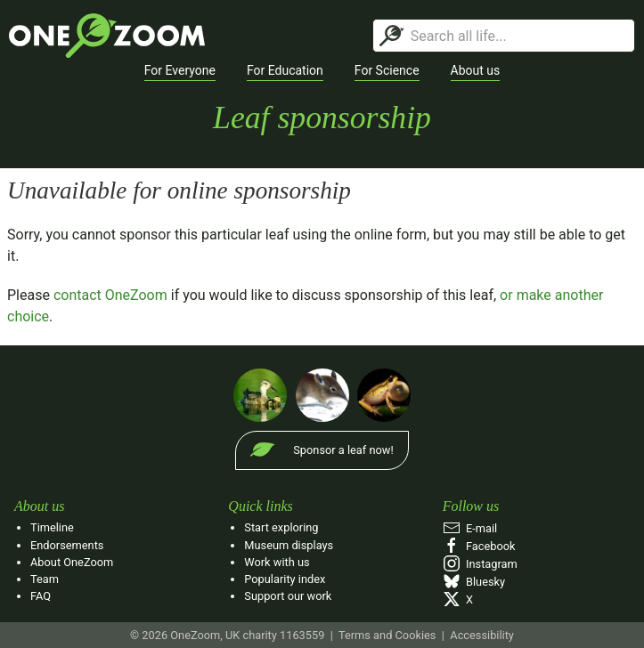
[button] (180, 71)
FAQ (41, 596)
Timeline (52, 527)
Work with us (277, 562)
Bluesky (474, 582)
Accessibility (482, 635)
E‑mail (470, 528)
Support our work (288, 596)
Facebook (479, 546)
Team (45, 579)
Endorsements (67, 545)
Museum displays (289, 545)
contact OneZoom (110, 295)
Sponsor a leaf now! (343, 450)
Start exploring (281, 527)
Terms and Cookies (387, 635)
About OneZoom (72, 562)
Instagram (480, 564)
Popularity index (285, 579)
